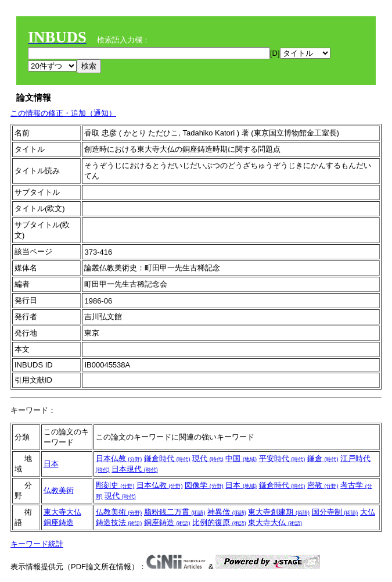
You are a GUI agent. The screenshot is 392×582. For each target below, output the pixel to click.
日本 (51, 464)
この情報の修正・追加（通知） (63, 113)
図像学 (204, 485)
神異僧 (227, 512)
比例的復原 (219, 522)
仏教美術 (59, 490)
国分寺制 (335, 512)
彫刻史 (115, 485)
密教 (323, 485)
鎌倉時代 (167, 458)
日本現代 (135, 469)
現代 (208, 458)
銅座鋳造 (59, 522)
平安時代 (282, 458)
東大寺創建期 (279, 512)
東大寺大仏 (62, 512)
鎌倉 (323, 458)
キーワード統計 (37, 544)
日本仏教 (119, 458)
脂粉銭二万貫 (175, 512)
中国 (241, 458)
